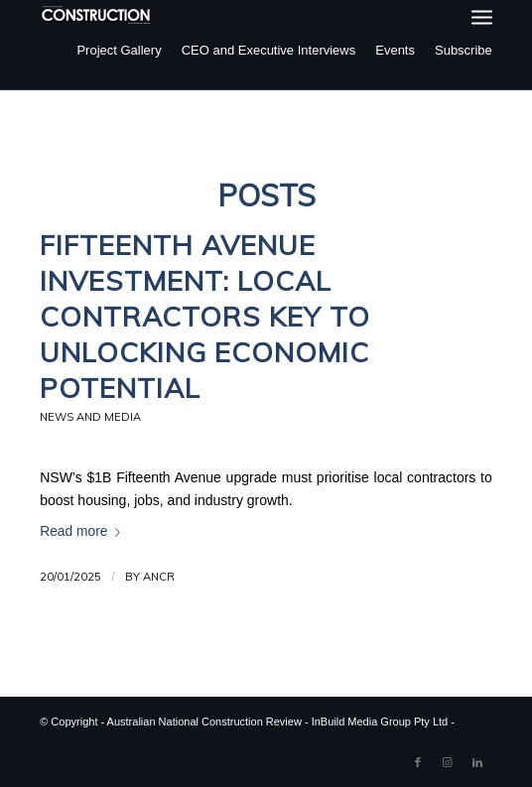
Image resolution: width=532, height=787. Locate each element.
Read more (84, 531)
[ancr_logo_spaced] (97, 15)
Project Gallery (119, 50)
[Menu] (482, 17)
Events (395, 50)
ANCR (159, 577)
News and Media (90, 417)
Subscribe (464, 50)
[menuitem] (482, 17)
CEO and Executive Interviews (269, 50)
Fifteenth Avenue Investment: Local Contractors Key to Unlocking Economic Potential (205, 316)
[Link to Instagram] (448, 762)
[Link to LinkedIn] (477, 762)
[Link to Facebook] (418, 762)
